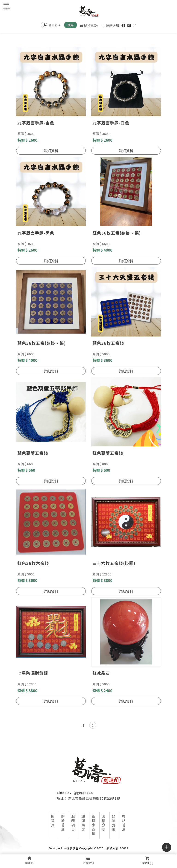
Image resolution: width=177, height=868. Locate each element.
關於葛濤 (63, 823)
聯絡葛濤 (124, 823)
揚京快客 (73, 848)
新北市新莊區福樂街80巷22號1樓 (94, 798)
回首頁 (53, 821)
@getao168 (83, 793)
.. (105, 848)
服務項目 (73, 823)
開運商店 (83, 823)
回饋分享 (104, 823)
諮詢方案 (114, 823)
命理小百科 (93, 825)
